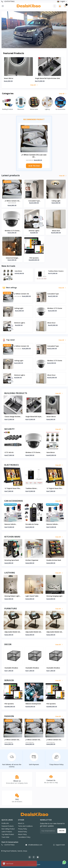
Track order (5, 837)
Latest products (7, 832)
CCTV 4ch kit (30, 452)
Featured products (8, 826)
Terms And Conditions (25, 826)
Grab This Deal (34, 166)
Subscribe (62, 831)
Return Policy (22, 834)
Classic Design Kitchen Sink (33, 417)
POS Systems (34, 258)
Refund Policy (22, 832)
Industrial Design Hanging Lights (12, 258)
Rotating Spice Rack (33, 560)
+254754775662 (8, 1)
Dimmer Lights (34, 231)
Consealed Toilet (20, 271)
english (61, 1)
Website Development (12, 704)
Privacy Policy (22, 829)
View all (34, 85)
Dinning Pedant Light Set (33, 596)
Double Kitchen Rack (12, 560)
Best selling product (8, 829)
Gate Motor (52, 271)
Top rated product (8, 834)
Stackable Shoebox (11, 668)
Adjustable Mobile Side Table (13, 632)
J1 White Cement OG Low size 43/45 (12, 201)
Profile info (5, 823)
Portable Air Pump (11, 524)
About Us (21, 823)
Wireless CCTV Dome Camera (12, 231)
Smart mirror (9, 78)
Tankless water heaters (10, 488)
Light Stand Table (53, 596)
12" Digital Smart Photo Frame (34, 488)
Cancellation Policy (24, 837)
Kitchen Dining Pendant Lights (13, 596)
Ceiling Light (56, 201)
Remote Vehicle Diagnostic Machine (33, 524)
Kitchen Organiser (53, 560)
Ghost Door (56, 231)
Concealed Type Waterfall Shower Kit (34, 201)
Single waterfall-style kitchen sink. (48, 78)
